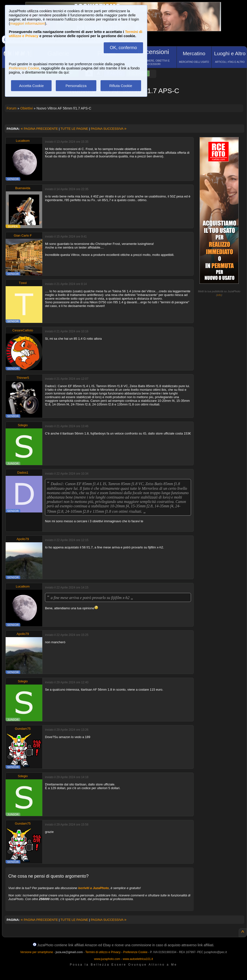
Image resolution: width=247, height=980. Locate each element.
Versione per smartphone (36, 952)
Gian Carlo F (23, 235)
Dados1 (23, 473)
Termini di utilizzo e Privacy (103, 952)
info (219, 295)
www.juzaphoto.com (107, 959)
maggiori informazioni (28, 23)
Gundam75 (23, 729)
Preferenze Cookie (24, 68)
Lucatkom (23, 141)
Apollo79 (23, 539)
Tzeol (23, 283)
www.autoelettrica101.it (138, 959)
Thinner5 (23, 378)
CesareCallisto (23, 330)
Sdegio (23, 425)
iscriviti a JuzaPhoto (93, 888)
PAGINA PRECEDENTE (39, 129)
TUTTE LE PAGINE (74, 129)
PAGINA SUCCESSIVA (109, 129)
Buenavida (23, 188)
